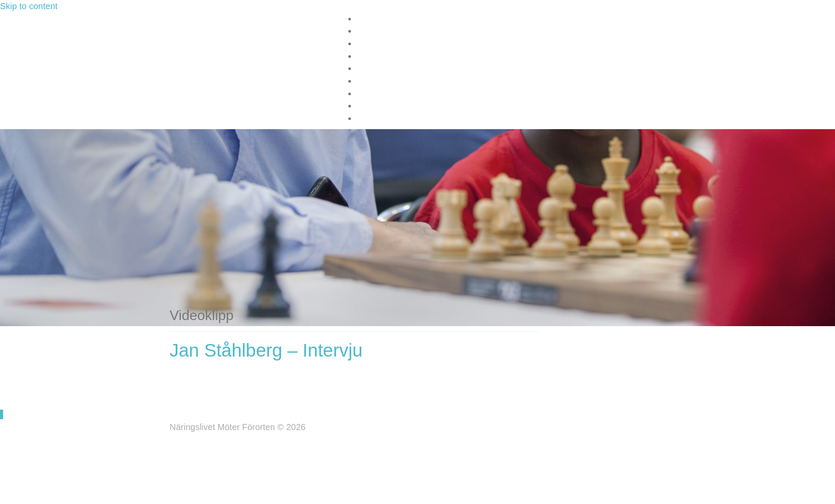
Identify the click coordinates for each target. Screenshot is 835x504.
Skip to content (29, 6)
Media (367, 57)
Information (376, 31)
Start (365, 19)
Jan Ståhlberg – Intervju (266, 350)
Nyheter (370, 44)
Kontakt (370, 81)
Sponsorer (375, 69)
